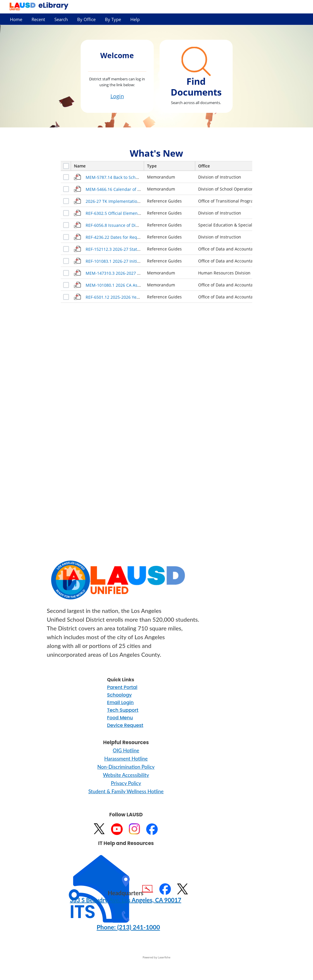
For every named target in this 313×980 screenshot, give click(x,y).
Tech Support (123, 710)
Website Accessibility (126, 775)
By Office (86, 19)
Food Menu (120, 718)
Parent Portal (122, 687)
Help (135, 19)
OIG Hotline (126, 750)
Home (16, 19)
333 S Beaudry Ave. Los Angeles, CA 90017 (126, 900)
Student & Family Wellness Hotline (126, 791)
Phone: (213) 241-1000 (128, 927)
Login (117, 96)
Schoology (119, 695)
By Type (113, 19)
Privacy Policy (126, 783)
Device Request (125, 725)
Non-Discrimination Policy (126, 767)
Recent (38, 19)
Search (61, 19)
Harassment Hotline (126, 759)
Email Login (120, 702)
